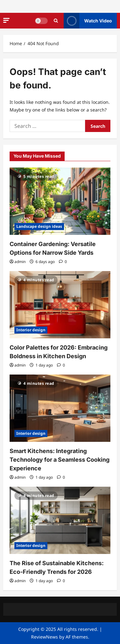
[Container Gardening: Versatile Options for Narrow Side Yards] (60, 201)
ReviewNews (44, 637)
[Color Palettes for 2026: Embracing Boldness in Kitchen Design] (60, 305)
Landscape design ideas (39, 226)
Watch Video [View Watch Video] (88, 21)
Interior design (31, 330)
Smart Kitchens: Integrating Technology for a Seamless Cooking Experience (60, 460)
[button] (6, 20)
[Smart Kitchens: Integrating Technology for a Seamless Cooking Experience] (60, 408)
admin (20, 262)
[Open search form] (56, 21)
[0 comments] (63, 262)
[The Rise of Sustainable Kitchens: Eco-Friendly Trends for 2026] (60, 520)
